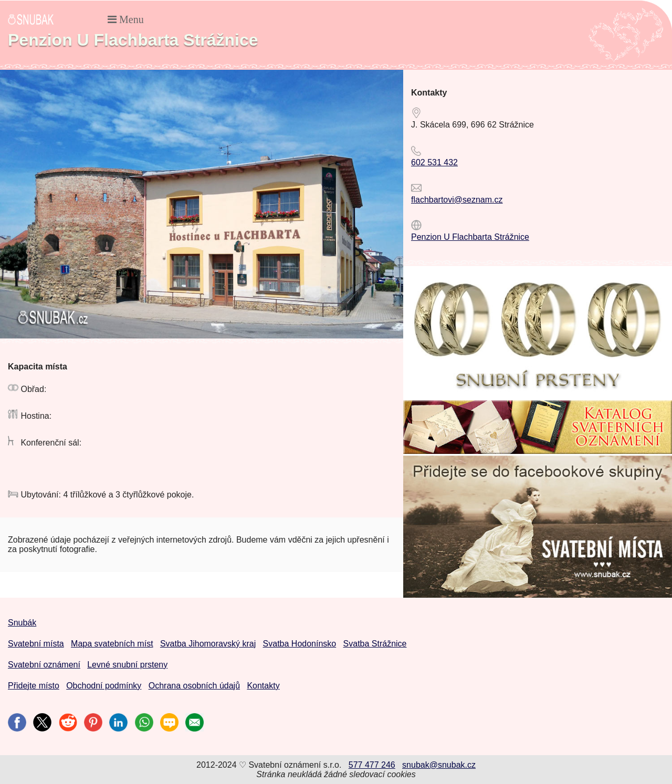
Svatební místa (36, 644)
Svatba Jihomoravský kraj (208, 644)
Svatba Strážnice (375, 644)
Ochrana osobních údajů (194, 686)
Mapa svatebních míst (112, 644)
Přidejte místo (34, 686)
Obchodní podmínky (104, 686)
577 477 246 (372, 765)
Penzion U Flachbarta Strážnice (470, 237)
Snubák (22, 623)
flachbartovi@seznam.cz (457, 200)
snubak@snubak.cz (439, 765)
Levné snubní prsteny (127, 665)
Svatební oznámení (44, 665)
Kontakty (263, 686)
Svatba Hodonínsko (300, 644)
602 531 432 (434, 162)
